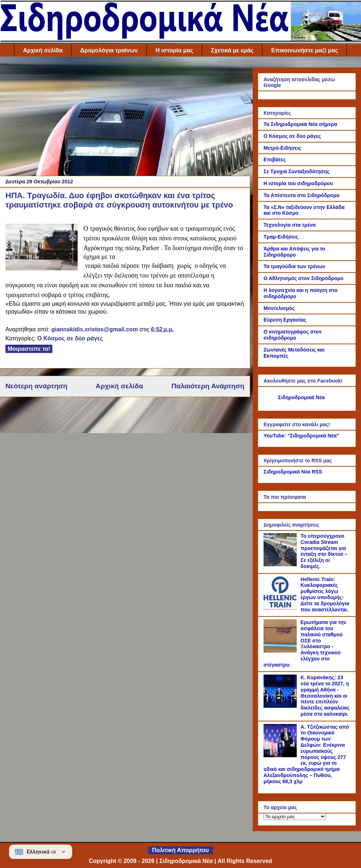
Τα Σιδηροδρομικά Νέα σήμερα (300, 124)
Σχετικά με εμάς (232, 50)
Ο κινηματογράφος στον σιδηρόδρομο (293, 335)
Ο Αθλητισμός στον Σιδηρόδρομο (303, 278)
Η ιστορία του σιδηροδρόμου (298, 183)
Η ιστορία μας (174, 50)
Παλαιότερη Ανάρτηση (208, 386)
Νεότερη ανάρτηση (36, 386)
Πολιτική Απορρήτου (180, 850)
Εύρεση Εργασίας (285, 320)
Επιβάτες (275, 160)
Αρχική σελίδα (43, 50)
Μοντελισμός (279, 308)
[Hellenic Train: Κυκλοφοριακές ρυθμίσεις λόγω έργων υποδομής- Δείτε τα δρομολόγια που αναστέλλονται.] (281, 608)
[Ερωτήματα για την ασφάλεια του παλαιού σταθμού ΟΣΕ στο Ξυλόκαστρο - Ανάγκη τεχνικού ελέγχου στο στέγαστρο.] (281, 651)
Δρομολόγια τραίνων (109, 50)
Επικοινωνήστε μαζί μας (305, 50)
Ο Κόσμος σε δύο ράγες (70, 338)
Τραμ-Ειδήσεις (281, 237)
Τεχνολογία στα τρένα (290, 225)
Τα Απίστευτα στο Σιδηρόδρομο (301, 195)
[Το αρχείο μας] (295, 817)
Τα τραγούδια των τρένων (294, 266)
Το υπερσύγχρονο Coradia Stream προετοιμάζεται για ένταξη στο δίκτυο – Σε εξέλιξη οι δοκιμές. (324, 551)
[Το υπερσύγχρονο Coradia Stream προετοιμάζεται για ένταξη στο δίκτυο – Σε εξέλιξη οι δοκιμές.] (281, 564)
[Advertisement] (125, 118)
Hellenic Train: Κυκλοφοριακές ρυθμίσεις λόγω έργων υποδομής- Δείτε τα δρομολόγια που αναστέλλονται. (325, 594)
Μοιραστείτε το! (29, 349)
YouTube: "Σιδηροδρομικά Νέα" (301, 436)
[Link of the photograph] (42, 248)
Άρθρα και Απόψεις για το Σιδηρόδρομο (294, 252)
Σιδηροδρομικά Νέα (301, 397)
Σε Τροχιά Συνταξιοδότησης (297, 171)
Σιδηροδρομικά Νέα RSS (293, 472)
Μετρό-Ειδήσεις (282, 148)
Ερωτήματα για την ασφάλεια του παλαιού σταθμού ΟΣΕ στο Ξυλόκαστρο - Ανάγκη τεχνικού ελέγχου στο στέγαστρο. (305, 644)
